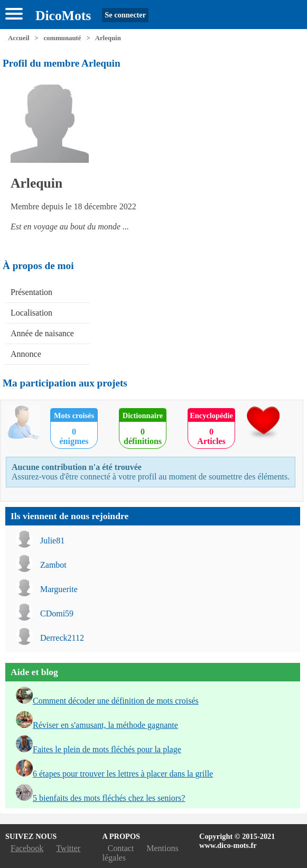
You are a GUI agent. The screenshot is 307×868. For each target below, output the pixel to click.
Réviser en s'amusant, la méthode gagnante (105, 725)
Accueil (19, 38)
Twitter (68, 848)
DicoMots (63, 16)
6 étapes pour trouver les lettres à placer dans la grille (123, 774)
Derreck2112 (62, 638)
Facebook (27, 848)
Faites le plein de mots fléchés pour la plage (107, 749)
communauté (62, 38)
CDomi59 (57, 613)
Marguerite (59, 589)
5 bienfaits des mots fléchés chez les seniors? (109, 798)
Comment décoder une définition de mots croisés (116, 701)
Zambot (53, 565)
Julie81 (52, 541)
